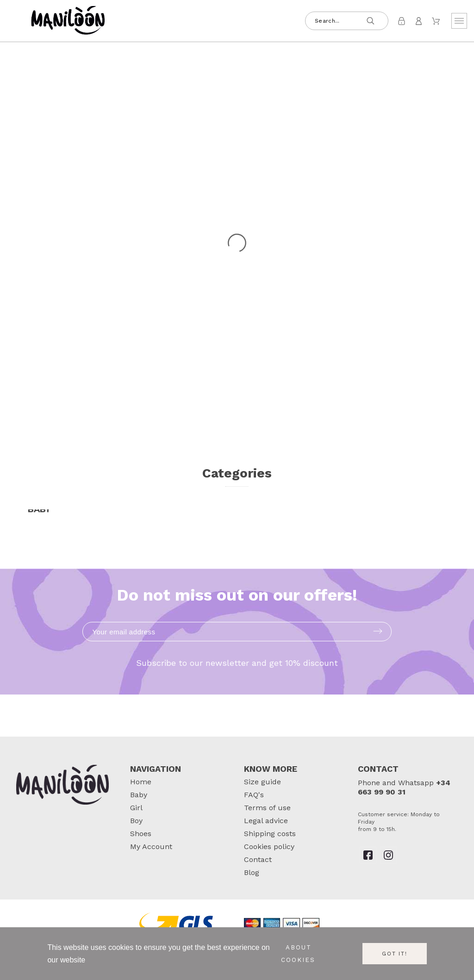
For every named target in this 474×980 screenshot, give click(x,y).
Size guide (262, 782)
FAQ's (254, 795)
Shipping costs (270, 834)
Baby (139, 795)
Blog (252, 872)
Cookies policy (269, 847)
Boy (136, 821)
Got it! (395, 954)
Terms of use (267, 808)
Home (141, 782)
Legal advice (266, 821)
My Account (151, 847)
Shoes (141, 834)
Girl (136, 808)
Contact (258, 859)
